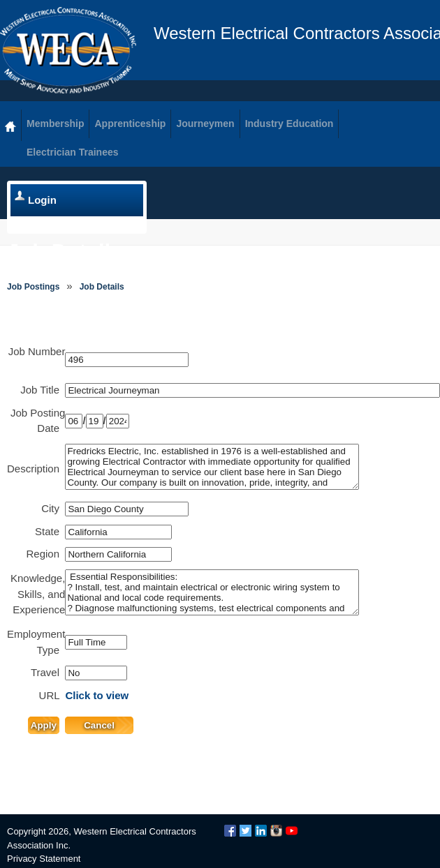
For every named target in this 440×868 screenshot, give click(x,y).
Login (42, 200)
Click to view (97, 695)
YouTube (292, 831)
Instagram (276, 831)
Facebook (230, 831)
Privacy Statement (44, 859)
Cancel (99, 725)
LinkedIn (261, 831)
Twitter (245, 831)
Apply (44, 725)
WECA (68, 50)
